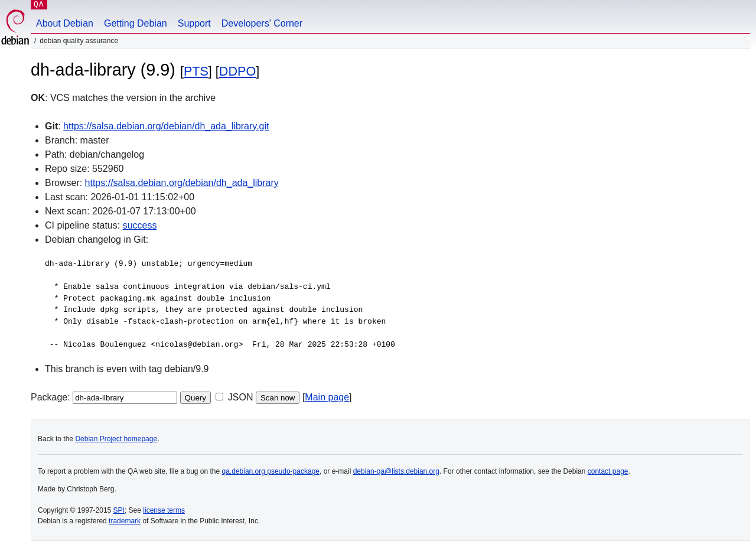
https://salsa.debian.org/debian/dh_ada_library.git (166, 126)
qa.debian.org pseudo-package (271, 471)
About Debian (65, 23)
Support (194, 23)
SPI (119, 510)
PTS (196, 71)
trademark (125, 521)
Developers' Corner (262, 23)
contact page (608, 471)
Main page (327, 397)
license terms (164, 510)
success (140, 225)
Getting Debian (136, 23)
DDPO (237, 71)
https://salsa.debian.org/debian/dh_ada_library (182, 183)
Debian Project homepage (116, 439)
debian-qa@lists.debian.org (396, 471)
